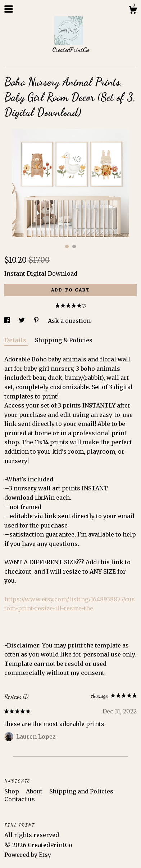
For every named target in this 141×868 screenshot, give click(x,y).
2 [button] (74, 246)
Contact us (20, 799)
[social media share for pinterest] (37, 321)
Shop (12, 791)
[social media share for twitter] (22, 321)
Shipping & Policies (64, 340)
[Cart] (133, 11)
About (35, 791)
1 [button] (67, 246)
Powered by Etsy (28, 855)
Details (16, 340)
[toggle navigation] (9, 9)
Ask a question (69, 321)
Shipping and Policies (81, 791)
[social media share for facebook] (8, 321)
